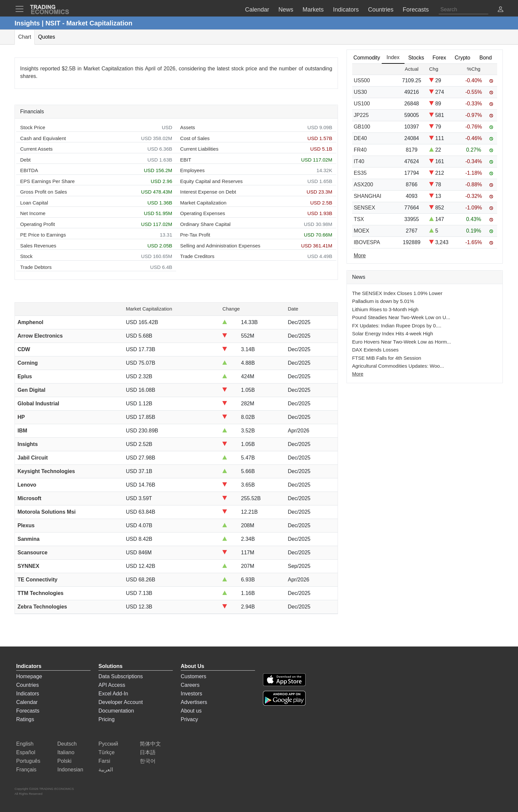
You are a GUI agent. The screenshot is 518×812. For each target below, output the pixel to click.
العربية (106, 770)
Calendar (27, 702)
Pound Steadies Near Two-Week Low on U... (401, 317)
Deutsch (67, 744)
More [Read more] (360, 256)
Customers (193, 676)
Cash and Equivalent (43, 138)
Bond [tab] (485, 58)
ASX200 (364, 185)
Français (26, 770)
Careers (190, 685)
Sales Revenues (38, 246)
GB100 (362, 127)
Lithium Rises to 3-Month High (385, 309)
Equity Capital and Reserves (211, 181)
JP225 (361, 115)
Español (26, 752)
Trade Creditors (197, 256)
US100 (362, 104)
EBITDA (29, 170)
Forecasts (28, 711)
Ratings (25, 719)
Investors (191, 694)
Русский (108, 744)
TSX (359, 219)
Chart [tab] (25, 37)
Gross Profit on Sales (44, 192)
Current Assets (36, 149)
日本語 (148, 752)
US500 (362, 80)
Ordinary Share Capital (205, 224)
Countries (27, 685)
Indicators (28, 694)
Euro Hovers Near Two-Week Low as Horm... (402, 342)
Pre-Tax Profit (195, 235)
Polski (65, 761)
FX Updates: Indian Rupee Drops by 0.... (397, 326)
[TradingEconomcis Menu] (21, 9)
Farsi (104, 761)
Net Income (33, 213)
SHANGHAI (368, 196)
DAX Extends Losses (375, 350)
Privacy (189, 719)
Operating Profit (37, 224)
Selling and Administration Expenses (220, 246)
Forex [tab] (439, 58)
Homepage (29, 676)
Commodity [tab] (367, 58)
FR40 (360, 150)
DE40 (360, 138)
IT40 (359, 161)
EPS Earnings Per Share (47, 181)
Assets (187, 127)
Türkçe (107, 752)
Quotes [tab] (47, 37)
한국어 (148, 761)
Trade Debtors (36, 267)
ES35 (360, 173)
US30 (360, 92)
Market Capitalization (203, 203)
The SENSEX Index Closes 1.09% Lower (397, 293)
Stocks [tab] (416, 58)
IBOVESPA (367, 242)
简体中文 (150, 744)
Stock (26, 256)
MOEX (362, 231)
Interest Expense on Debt (208, 192)
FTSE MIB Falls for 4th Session (387, 358)
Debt (25, 160)
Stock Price (33, 127)
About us (191, 711)
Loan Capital (34, 203)
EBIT (185, 160)
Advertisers (194, 702)
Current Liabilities (199, 149)
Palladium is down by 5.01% (383, 301)
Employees (192, 170)
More (358, 374)
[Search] (463, 10)
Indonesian (70, 770)
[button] (500, 10)
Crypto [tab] (462, 58)
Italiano (66, 752)
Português (28, 761)
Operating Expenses (203, 213)
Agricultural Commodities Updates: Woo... (398, 366)
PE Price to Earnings (43, 235)
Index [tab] (393, 57)
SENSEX (365, 208)
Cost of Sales (195, 138)
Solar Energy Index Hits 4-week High (393, 333)
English (25, 744)
